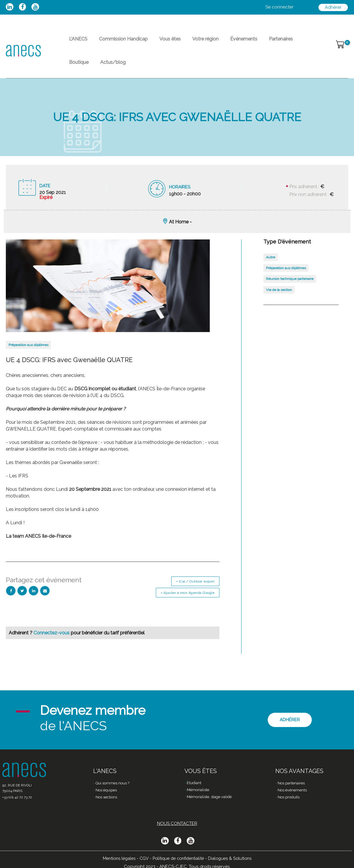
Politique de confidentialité (178, 858)
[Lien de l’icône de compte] (279, 7)
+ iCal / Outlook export (196, 595)
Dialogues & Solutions (233, 858)
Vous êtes (158, 42)
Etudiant (194, 783)
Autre (271, 271)
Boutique (284, 42)
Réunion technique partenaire (290, 293)
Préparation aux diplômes (28, 359)
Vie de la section (279, 304)
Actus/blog (79, 73)
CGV (142, 858)
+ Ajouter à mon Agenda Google (188, 607)
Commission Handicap (116, 42)
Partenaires (255, 42)
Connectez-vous (52, 647)
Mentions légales (116, 858)
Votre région (189, 42)
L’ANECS (76, 42)
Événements (223, 42)
